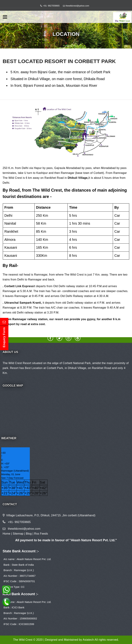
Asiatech (88, 640)
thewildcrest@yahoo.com (77, 6)
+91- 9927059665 (51, 6)
